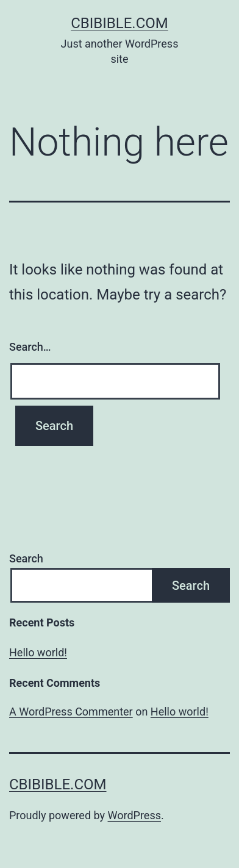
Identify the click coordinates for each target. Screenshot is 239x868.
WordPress (134, 815)
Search (26, 558)
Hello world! (38, 652)
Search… (30, 347)
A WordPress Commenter (71, 712)
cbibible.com (120, 23)
